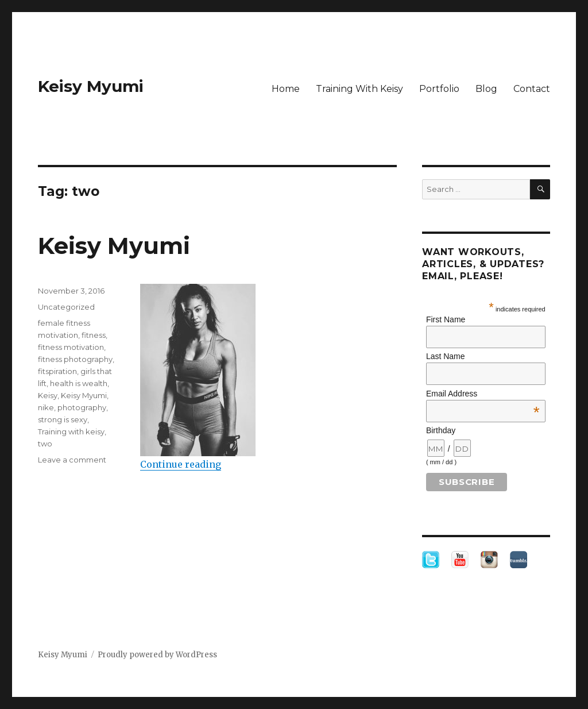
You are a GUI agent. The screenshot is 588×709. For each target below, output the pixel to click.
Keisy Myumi (91, 86)
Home (286, 89)
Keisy (48, 395)
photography (82, 407)
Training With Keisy (359, 89)
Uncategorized (66, 307)
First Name (446, 319)
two (45, 444)
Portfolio (439, 89)
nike (46, 407)
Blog (486, 89)
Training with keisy (71, 431)
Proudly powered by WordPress (157, 655)
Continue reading (181, 464)
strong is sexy (63, 419)
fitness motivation (71, 347)
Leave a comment (72, 460)
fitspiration (57, 371)
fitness (94, 335)
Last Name (446, 356)
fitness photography (75, 359)
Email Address (483, 394)
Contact (532, 89)
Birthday (441, 430)
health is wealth (79, 383)
